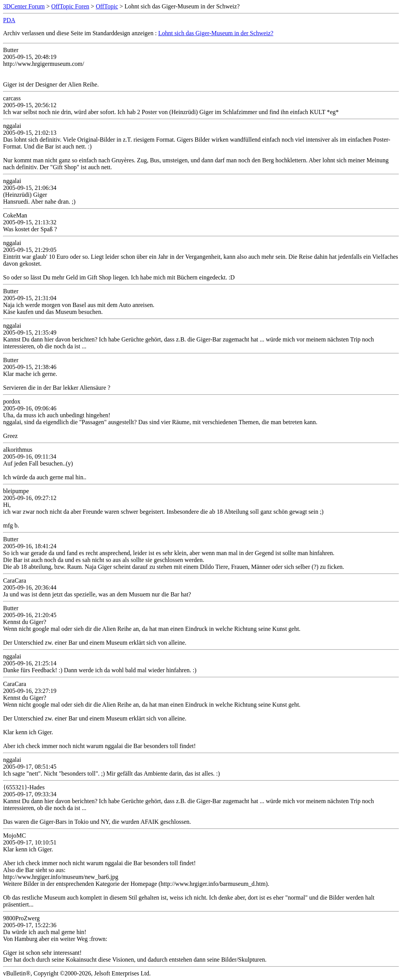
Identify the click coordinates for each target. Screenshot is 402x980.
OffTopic (107, 6)
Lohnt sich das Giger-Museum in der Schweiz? (216, 33)
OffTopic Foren (70, 6)
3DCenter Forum (24, 6)
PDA (9, 20)
